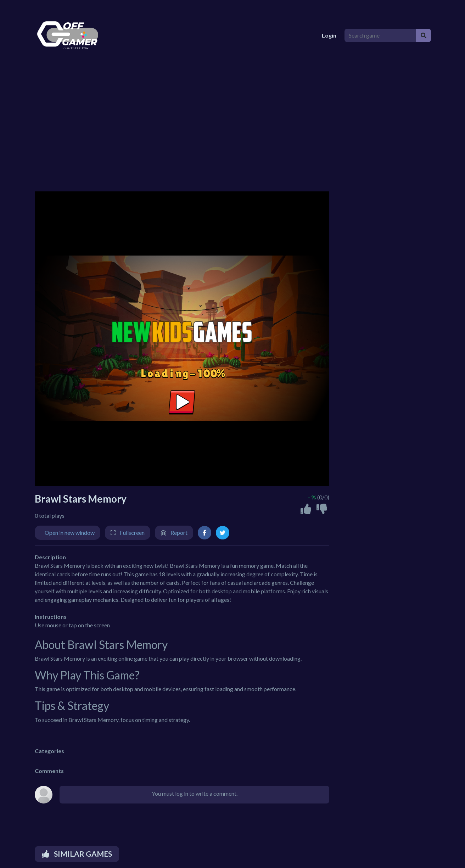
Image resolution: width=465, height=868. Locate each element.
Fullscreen (132, 533)
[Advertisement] (244, 131)
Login (329, 35)
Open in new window (70, 533)
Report (179, 533)
